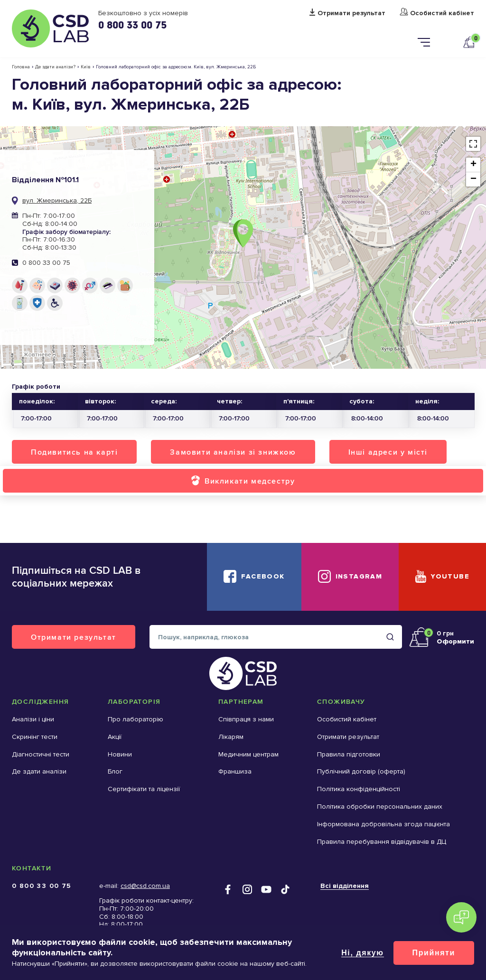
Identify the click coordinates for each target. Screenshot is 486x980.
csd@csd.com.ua (145, 886)
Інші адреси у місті (388, 452)
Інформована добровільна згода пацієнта (383, 824)
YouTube (450, 576)
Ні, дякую (362, 953)
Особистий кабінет (442, 13)
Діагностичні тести (41, 754)
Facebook (263, 576)
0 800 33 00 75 (132, 25)
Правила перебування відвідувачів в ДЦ (382, 842)
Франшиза (235, 771)
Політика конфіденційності (359, 789)
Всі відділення (345, 886)
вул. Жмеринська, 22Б (57, 201)
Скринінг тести (35, 737)
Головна (21, 67)
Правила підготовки (349, 754)
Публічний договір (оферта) (361, 771)
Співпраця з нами (246, 719)
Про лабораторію (136, 719)
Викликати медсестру (250, 481)
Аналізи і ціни (33, 719)
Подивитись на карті (74, 452)
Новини (120, 754)
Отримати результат (351, 13)
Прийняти (434, 953)
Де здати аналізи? (55, 67)
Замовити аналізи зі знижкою (233, 452)
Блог (115, 771)
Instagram (359, 576)
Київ (86, 67)
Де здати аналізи (39, 771)
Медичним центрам (248, 754)
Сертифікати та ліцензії (144, 789)
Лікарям (231, 737)
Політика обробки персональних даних (380, 807)
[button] (243, 233)
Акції (115, 737)
